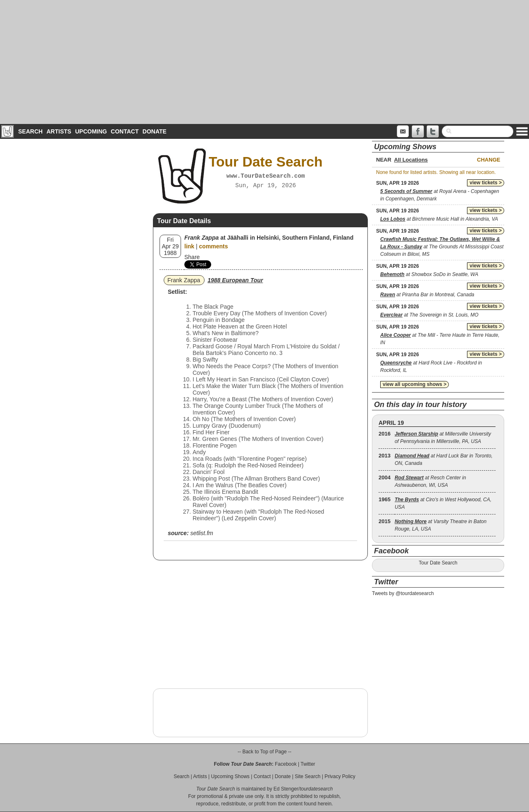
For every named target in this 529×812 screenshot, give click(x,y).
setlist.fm (201, 533)
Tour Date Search (438, 563)
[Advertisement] (264, 62)
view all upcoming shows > (415, 384)
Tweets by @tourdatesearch (403, 593)
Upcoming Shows (230, 776)
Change (488, 160)
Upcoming (91, 131)
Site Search (307, 776)
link (189, 246)
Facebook (286, 764)
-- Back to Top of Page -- (264, 752)
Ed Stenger (286, 789)
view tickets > (486, 183)
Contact (125, 131)
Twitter (308, 764)
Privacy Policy (340, 776)
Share (192, 257)
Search (30, 131)
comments (214, 246)
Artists (59, 131)
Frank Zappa (184, 280)
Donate (155, 131)
